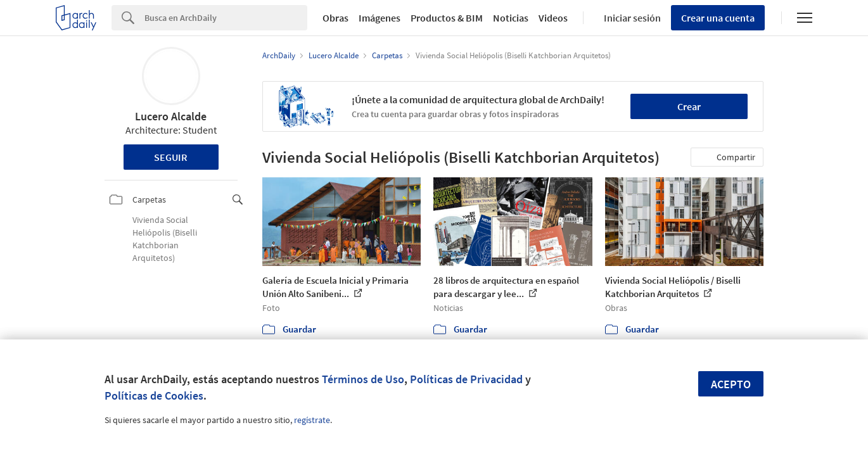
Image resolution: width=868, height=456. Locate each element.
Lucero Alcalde (171, 116)
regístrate (312, 420)
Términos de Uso (363, 379)
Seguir (171, 157)
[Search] (226, 18)
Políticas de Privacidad (466, 379)
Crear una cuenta (718, 18)
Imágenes (380, 18)
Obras (335, 18)
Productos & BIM (447, 18)
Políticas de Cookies (154, 396)
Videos (553, 18)
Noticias (511, 18)
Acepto (731, 384)
